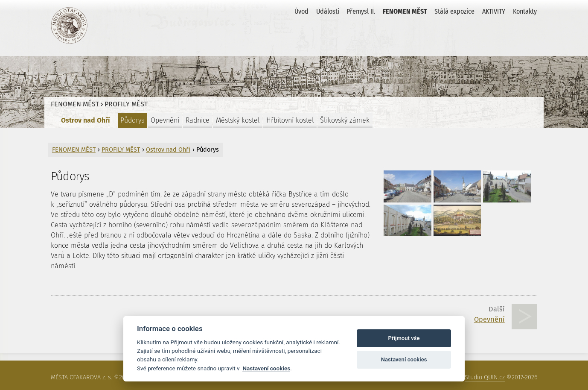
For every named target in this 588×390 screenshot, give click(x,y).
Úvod (301, 11)
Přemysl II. (361, 11)
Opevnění (165, 120)
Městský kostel (238, 120)
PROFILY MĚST (126, 104)
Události (328, 11)
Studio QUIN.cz (485, 377)
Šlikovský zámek (345, 120)
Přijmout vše (404, 338)
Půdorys (132, 120)
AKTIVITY (494, 11)
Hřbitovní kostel (290, 120)
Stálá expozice (454, 11)
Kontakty (525, 11)
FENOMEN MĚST (405, 11)
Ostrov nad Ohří (86, 120)
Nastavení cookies (266, 368)
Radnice (198, 120)
